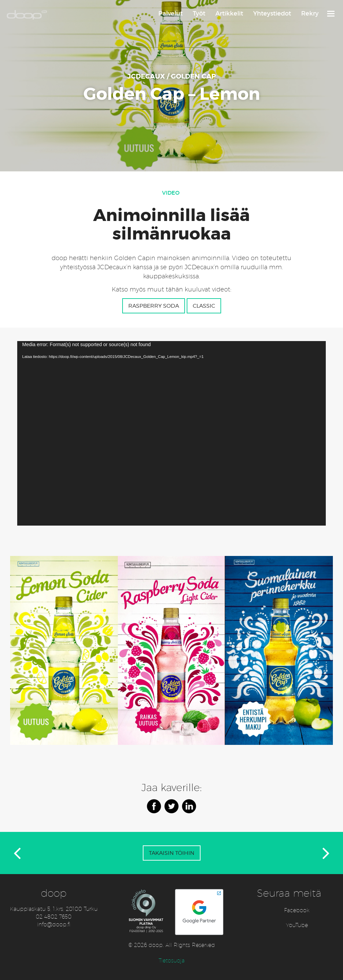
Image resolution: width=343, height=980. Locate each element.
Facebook (297, 910)
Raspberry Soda (154, 306)
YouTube (297, 925)
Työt (199, 13)
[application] (171, 433)
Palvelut (170, 13)
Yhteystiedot (272, 13)
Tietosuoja (172, 961)
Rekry (310, 13)
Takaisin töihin (172, 853)
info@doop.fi (54, 925)
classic (204, 306)
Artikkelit (229, 13)
